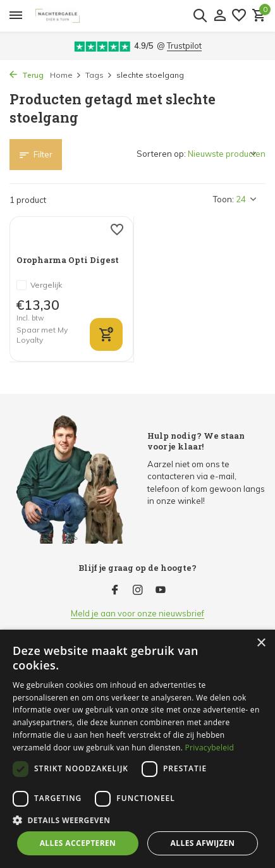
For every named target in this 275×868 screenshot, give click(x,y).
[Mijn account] (220, 16)
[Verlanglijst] (239, 16)
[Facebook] (115, 590)
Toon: (223, 199)
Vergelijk (39, 285)
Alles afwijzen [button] (203, 843)
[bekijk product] (106, 334)
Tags (99, 75)
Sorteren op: (161, 154)
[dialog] (137, 749)
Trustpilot (184, 46)
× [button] (261, 643)
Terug (27, 75)
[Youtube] (161, 590)
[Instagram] (138, 590)
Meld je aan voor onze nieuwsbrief (137, 613)
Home (66, 75)
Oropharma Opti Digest (68, 260)
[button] (137, 820)
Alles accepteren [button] (78, 843)
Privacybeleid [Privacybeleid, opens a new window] (210, 748)
